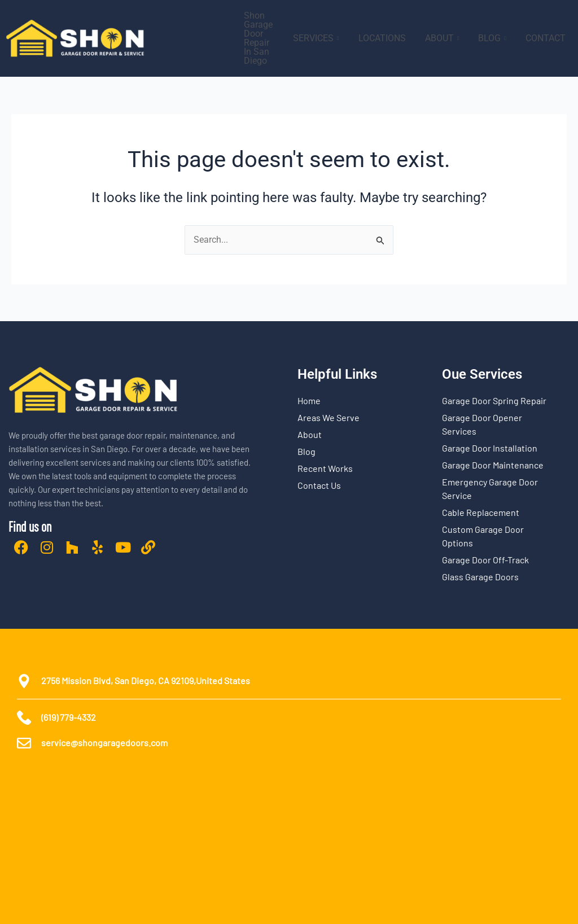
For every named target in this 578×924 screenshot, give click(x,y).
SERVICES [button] (316, 38)
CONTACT (546, 38)
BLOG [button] (492, 38)
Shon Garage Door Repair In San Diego (258, 38)
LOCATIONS (382, 38)
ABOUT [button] (442, 38)
